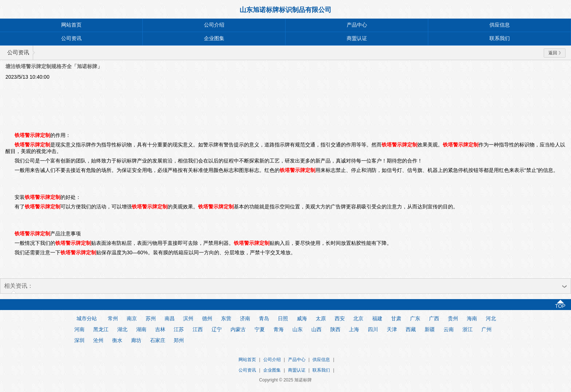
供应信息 (500, 25)
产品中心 (357, 25)
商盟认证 (357, 38)
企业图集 (214, 38)
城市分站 (87, 318)
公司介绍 (214, 25)
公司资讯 (71, 38)
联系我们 (500, 38)
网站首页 (71, 25)
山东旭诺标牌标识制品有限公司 (285, 10)
